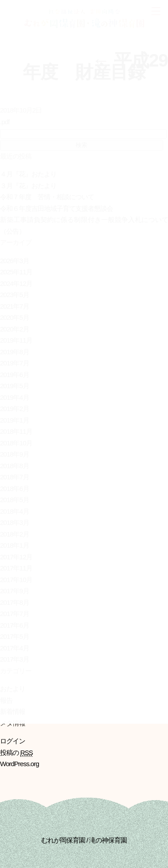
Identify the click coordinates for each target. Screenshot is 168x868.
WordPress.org (19, 764)
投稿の (16, 753)
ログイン (13, 741)
